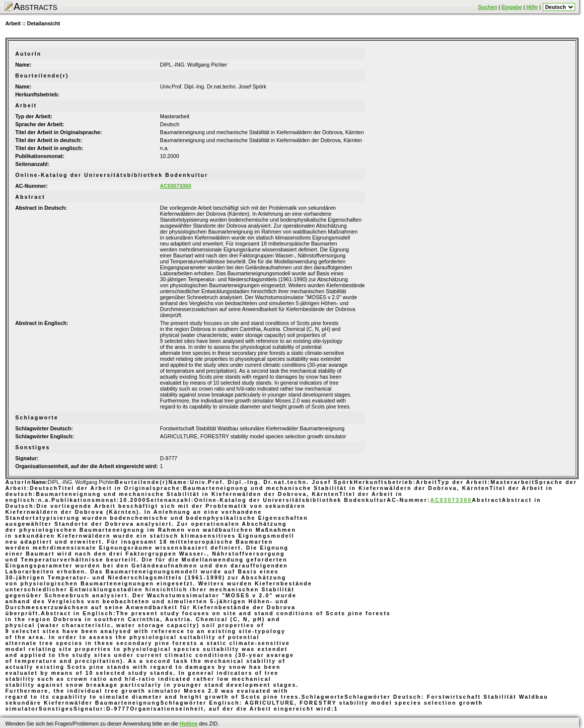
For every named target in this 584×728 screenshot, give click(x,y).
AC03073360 (176, 186)
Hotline (189, 724)
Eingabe (512, 7)
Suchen (488, 7)
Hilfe (532, 7)
